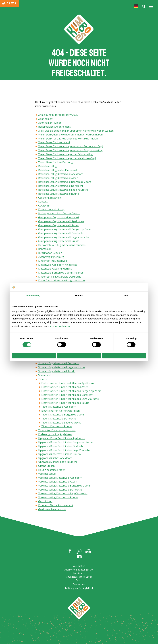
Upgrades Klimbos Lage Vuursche (58, 463)
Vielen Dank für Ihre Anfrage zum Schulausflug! (66, 156)
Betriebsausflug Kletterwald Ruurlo (59, 195)
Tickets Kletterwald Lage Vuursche (61, 424)
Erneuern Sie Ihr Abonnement (56, 507)
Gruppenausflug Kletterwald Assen (58, 227)
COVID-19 (44, 207)
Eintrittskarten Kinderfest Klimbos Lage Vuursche (70, 400)
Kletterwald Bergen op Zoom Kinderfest (61, 274)
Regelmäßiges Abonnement (54, 128)
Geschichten (45, 503)
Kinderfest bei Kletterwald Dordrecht (59, 278)
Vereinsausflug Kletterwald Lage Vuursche (63, 495)
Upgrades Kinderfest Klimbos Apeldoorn (62, 440)
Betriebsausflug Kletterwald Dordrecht (61, 187)
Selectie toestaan (79, 356)
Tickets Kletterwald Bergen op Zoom (63, 416)
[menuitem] (136, 6)
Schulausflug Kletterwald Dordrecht (59, 365)
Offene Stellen (46, 467)
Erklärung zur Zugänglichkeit (55, 436)
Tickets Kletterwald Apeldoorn (59, 408)
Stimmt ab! (44, 377)
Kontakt (43, 203)
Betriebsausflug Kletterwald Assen (58, 179)
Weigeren (34, 356)
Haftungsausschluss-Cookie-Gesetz (59, 215)
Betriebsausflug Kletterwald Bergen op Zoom (65, 183)
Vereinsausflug (47, 475)
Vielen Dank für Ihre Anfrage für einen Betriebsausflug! (70, 148)
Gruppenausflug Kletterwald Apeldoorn (61, 223)
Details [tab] (79, 294)
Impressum (45, 250)
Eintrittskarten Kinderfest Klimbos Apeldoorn (68, 384)
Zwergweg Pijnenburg (51, 258)
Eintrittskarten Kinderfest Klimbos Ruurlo (65, 404)
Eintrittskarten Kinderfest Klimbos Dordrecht (67, 396)
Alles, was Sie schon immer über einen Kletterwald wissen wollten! (76, 132)
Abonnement (46, 120)
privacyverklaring (60, 325)
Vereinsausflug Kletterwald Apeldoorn (60, 479)
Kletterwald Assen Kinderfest (55, 270)
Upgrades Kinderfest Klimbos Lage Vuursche (64, 452)
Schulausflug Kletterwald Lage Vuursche (61, 369)
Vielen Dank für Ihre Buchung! (56, 164)
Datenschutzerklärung (51, 211)
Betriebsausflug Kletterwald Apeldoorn (61, 175)
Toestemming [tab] (33, 294)
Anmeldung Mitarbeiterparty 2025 (58, 116)
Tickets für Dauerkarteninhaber (57, 432)
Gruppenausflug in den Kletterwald (58, 219)
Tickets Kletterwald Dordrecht (59, 420)
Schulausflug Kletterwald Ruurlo (57, 373)
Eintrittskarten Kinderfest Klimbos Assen (65, 388)
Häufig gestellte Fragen (52, 471)
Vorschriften (79, 567)
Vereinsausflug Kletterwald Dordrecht (60, 491)
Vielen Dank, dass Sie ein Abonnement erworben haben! (71, 136)
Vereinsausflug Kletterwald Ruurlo (58, 499)
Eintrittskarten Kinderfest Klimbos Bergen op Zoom (71, 392)
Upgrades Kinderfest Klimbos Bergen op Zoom (65, 444)
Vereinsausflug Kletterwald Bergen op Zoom (64, 487)
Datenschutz (79, 586)
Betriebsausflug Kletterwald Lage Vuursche (63, 191)
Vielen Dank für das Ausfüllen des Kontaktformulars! (69, 140)
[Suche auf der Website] (144, 6)
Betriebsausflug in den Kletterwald (58, 172)
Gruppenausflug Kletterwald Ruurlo (59, 242)
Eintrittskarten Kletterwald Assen (60, 412)
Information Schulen (50, 254)
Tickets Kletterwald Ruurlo (57, 428)
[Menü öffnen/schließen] (151, 8)
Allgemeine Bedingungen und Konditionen (79, 573)
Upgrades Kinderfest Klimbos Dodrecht (61, 448)
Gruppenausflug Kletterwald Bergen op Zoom (65, 231)
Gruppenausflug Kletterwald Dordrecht (61, 235)
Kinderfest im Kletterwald (53, 262)
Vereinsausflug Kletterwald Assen (58, 483)
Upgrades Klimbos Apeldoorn (55, 459)
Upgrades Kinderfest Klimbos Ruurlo (59, 456)
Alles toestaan (124, 356)
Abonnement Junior (50, 124)
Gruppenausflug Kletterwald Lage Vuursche (64, 239)
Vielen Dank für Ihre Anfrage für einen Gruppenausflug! (71, 152)
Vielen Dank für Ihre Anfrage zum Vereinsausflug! (67, 160)
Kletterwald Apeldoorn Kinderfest (58, 266)
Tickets (11, 3)
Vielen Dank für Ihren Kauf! (54, 144)
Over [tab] (125, 294)
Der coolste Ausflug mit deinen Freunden (62, 246)
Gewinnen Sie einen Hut (52, 511)
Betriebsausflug (48, 168)
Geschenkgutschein (50, 199)
